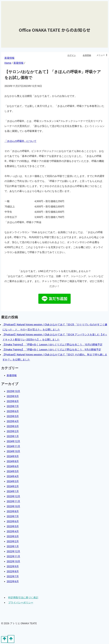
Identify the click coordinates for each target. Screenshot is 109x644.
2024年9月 (13, 456)
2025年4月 (13, 421)
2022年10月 (13, 561)
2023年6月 (13, 521)
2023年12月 (13, 496)
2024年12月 (13, 441)
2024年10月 (13, 451)
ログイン (72, 55)
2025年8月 (13, 401)
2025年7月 (13, 406)
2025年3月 (13, 426)
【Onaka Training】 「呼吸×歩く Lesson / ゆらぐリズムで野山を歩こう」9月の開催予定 (52, 350)
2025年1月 (13, 436)
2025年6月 (13, 411)
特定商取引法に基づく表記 (23, 598)
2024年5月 (13, 471)
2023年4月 (13, 531)
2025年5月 (13, 416)
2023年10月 (13, 506)
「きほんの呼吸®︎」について (20, 141)
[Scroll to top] (4, 639)
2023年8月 (13, 511)
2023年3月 (13, 536)
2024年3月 (13, 481)
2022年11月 (13, 556)
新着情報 (12, 375)
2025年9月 (13, 396)
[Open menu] (102, 55)
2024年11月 (13, 446)
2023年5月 (13, 526)
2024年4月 (13, 476)
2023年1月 (13, 546)
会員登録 (87, 55)
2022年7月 (13, 576)
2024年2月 (13, 486)
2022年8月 (13, 571)
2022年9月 (13, 566)
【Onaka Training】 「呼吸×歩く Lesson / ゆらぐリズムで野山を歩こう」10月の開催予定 (52, 345)
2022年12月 (13, 551)
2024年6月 (13, 466)
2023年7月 (13, 516)
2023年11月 (13, 501)
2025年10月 (13, 391)
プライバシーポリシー (21, 603)
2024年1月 (13, 491)
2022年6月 (13, 581)
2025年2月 (13, 431)
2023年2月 (13, 541)
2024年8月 (13, 461)
